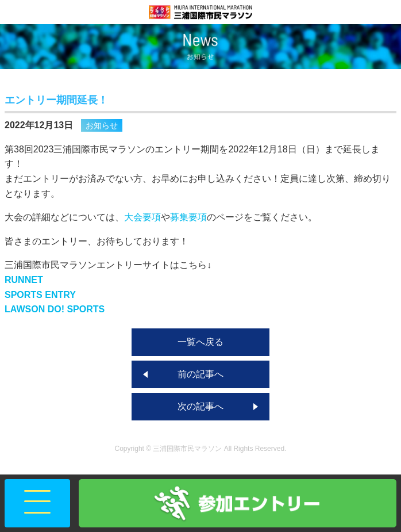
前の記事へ (200, 374)
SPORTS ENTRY (40, 295)
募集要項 (188, 217)
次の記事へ (200, 406)
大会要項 (142, 217)
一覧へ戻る (200, 342)
